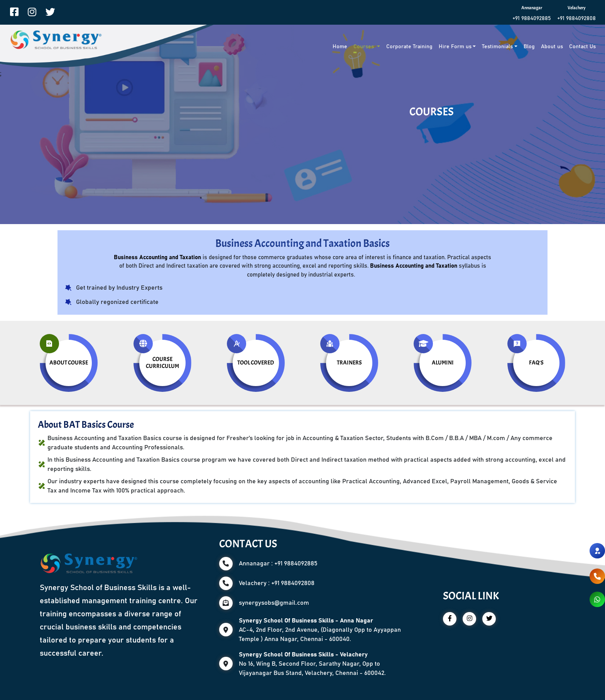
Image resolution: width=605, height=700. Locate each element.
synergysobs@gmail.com (274, 603)
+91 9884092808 (576, 19)
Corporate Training (409, 47)
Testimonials (497, 47)
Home (340, 47)
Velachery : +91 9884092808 (277, 583)
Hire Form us (455, 47)
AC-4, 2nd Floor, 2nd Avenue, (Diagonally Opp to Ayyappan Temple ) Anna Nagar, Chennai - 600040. (320, 630)
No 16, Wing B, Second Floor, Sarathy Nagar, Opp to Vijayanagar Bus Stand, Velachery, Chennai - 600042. (312, 664)
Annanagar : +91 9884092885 (278, 563)
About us (552, 47)
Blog (529, 47)
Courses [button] (364, 47)
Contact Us (582, 47)
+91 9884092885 (532, 19)
